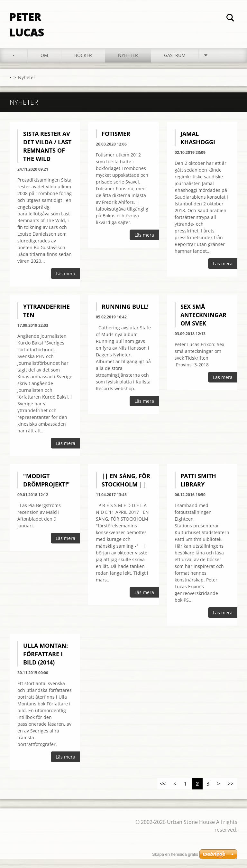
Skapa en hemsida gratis (175, 854)
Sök (230, 19)
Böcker (83, 64)
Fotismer (116, 143)
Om (44, 64)
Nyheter (128, 64)
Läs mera (65, 283)
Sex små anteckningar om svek (203, 324)
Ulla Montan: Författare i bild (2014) (46, 663)
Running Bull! (125, 316)
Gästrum (175, 64)
